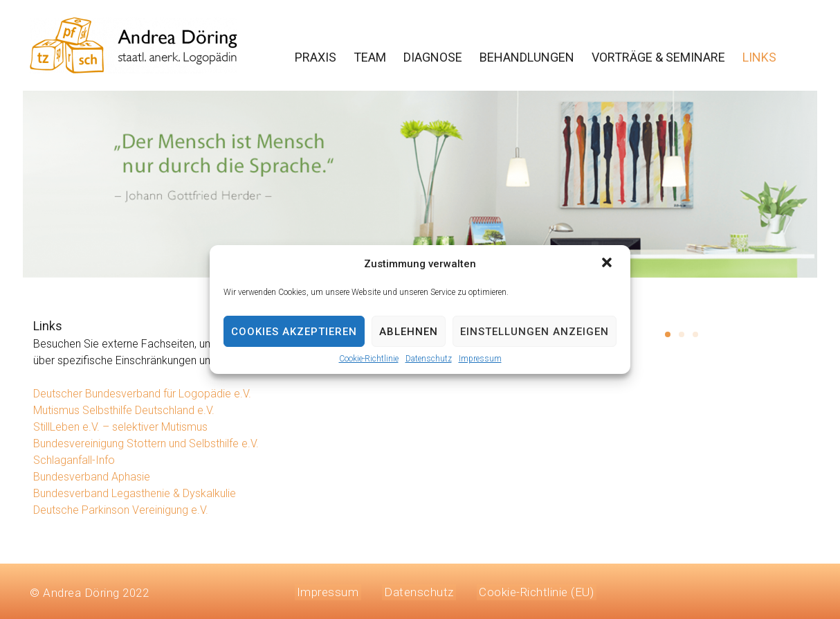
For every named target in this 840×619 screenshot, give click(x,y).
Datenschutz (429, 359)
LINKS (759, 57)
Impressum (480, 359)
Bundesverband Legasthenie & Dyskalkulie (135, 493)
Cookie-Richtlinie (369, 359)
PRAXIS (316, 57)
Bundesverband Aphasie (92, 477)
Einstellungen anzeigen (535, 332)
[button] (608, 264)
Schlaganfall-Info (74, 460)
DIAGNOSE (433, 57)
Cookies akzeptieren (294, 332)
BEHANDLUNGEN (527, 57)
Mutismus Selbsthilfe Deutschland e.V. (124, 410)
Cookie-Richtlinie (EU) (525, 591)
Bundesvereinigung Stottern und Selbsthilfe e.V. (146, 443)
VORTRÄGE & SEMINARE (658, 57)
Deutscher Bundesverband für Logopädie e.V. (142, 394)
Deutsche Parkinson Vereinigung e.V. (121, 510)
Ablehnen (409, 332)
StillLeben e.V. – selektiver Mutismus (120, 427)
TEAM (370, 57)
